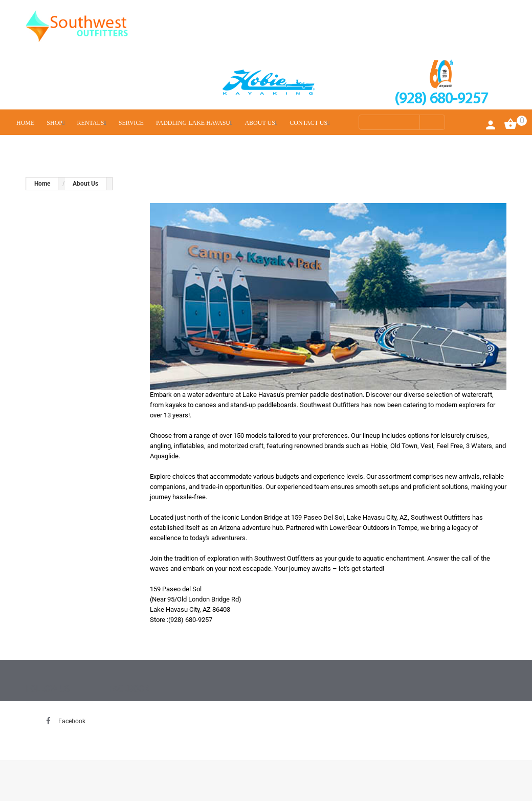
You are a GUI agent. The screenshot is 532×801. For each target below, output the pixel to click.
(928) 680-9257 (441, 99)
